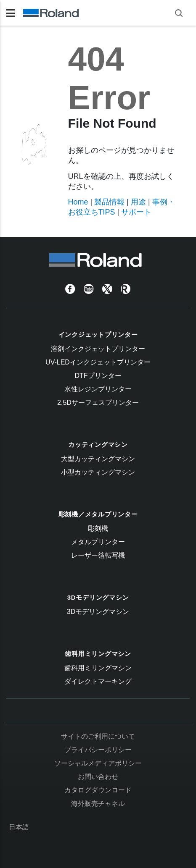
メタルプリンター (98, 542)
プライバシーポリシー (98, 750)
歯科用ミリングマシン (98, 654)
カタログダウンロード (98, 790)
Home (78, 202)
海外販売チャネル (98, 804)
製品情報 (109, 202)
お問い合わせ (98, 777)
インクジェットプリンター (98, 334)
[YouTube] (89, 289)
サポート (136, 212)
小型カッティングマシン (98, 472)
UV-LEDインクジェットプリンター (98, 362)
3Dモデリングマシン (98, 597)
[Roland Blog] (126, 289)
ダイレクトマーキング (98, 681)
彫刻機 (98, 528)
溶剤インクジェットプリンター (98, 349)
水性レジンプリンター (98, 389)
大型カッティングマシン (98, 459)
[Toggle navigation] (11, 13)
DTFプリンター (98, 376)
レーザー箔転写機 (98, 555)
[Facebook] (70, 289)
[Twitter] (107, 289)
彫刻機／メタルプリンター (98, 514)
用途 (138, 202)
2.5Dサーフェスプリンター (98, 403)
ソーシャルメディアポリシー (98, 763)
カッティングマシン (98, 444)
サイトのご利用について (98, 736)
